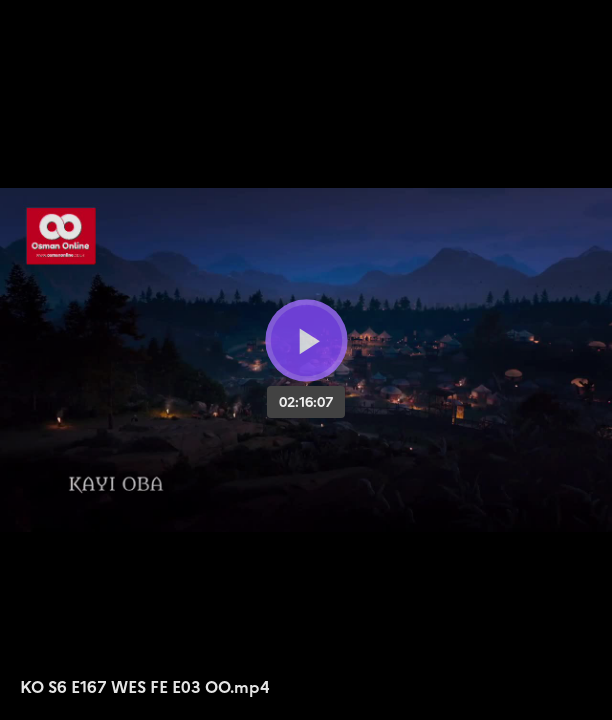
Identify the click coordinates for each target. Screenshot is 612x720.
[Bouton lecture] (306, 340)
